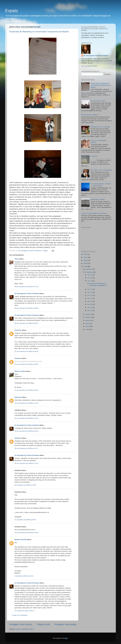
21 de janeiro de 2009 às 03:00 (25, 520)
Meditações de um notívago (100, 127)
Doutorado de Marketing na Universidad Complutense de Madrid (39, 32)
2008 (86, 266)
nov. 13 (90, 292)
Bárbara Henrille (21, 540)
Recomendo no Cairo (98, 101)
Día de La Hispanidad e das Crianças (94, 213)
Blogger (65, 638)
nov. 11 (90, 295)
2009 (86, 263)
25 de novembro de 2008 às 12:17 (26, 448)
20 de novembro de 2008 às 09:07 (26, 323)
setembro (89, 317)
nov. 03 (90, 310)
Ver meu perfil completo (89, 66)
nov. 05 (90, 304)
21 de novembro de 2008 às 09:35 (26, 351)
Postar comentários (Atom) (25, 629)
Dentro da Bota (20, 371)
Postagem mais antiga (65, 624)
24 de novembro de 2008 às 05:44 (26, 431)
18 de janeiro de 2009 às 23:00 (25, 485)
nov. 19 (90, 289)
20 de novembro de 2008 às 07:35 (26, 287)
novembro (89, 272)
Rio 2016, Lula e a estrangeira (101, 170)
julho (87, 323)
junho (88, 326)
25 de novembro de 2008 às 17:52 (26, 463)
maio (87, 329)
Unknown (18, 330)
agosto (88, 320)
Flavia (17, 259)
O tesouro (94, 156)
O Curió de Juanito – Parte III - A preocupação (101, 185)
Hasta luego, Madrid (98, 199)
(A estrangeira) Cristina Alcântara (27, 293)
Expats (12, 11)
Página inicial (43, 624)
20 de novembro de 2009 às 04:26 (26, 533)
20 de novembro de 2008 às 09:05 (26, 308)
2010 (86, 260)
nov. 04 (90, 307)
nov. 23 (90, 278)
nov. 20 (90, 281)
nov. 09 (90, 301)
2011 (86, 257)
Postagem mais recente (21, 624)
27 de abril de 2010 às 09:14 (24, 611)
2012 (86, 254)
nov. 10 (90, 298)
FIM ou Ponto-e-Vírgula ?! (90, 115)
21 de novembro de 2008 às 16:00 (26, 390)
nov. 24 (90, 275)
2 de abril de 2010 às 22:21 (24, 576)
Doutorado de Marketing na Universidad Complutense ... (98, 284)
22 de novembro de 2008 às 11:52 (26, 403)
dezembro (89, 269)
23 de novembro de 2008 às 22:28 (26, 418)
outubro (88, 314)
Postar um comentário (20, 615)
